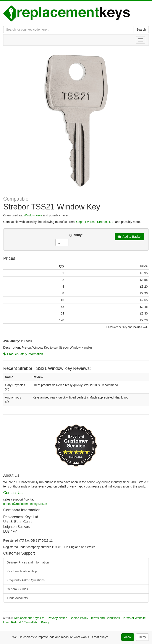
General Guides (17, 589)
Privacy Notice (57, 618)
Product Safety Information (23, 354)
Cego (80, 222)
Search (141, 30)
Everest (90, 222)
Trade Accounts (17, 598)
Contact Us (13, 493)
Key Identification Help (22, 571)
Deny (142, 637)
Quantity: (76, 235)
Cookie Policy (79, 618)
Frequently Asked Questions (26, 580)
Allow (128, 637)
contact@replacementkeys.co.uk (25, 504)
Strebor (102, 222)
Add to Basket (129, 237)
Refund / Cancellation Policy (30, 622)
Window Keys (33, 215)
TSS (111, 222)
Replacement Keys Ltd (29, 618)
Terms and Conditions (105, 618)
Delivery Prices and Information (28, 562)
